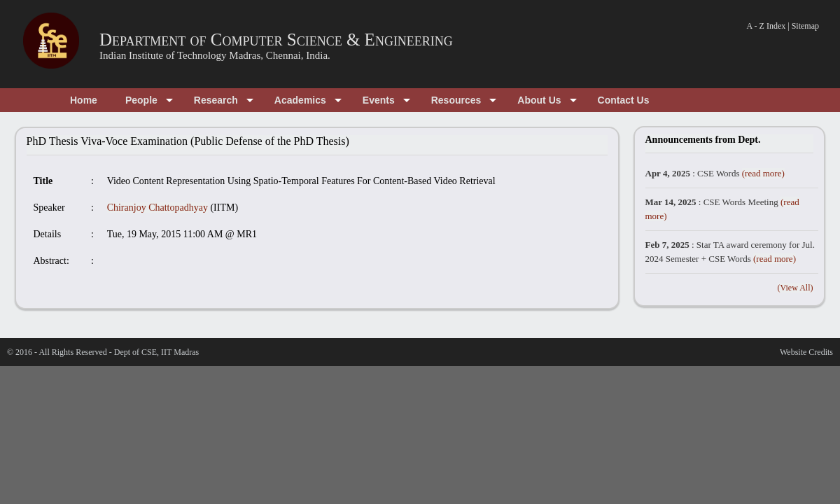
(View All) (796, 288)
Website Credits (806, 352)
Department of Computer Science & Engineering (276, 40)
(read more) (763, 173)
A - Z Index (766, 26)
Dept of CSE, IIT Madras (156, 352)
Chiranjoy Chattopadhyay (157, 208)
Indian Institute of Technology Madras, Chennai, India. (215, 55)
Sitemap (805, 26)
